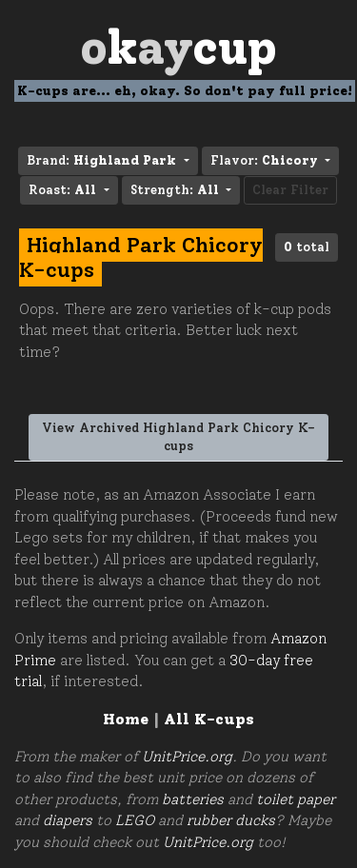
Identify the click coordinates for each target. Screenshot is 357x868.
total (307, 247)
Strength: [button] (177, 190)
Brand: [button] (103, 160)
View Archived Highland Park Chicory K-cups (178, 437)
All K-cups (209, 719)
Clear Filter (290, 190)
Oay (178, 47)
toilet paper (296, 799)
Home (126, 719)
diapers (68, 820)
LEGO (135, 820)
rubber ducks (231, 820)
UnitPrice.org (187, 757)
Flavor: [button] (266, 160)
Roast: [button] (64, 190)
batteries (193, 799)
